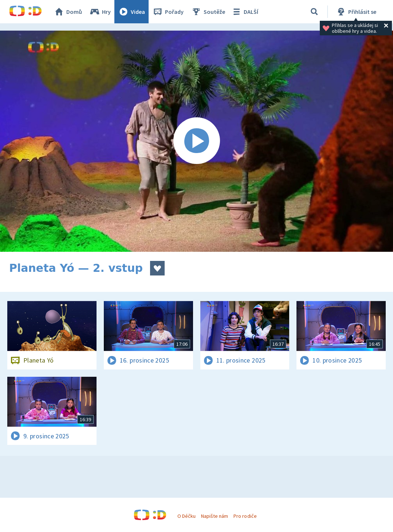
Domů (68, 12)
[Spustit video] (196, 141)
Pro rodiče (245, 516)
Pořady (168, 12)
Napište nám (215, 516)
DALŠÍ (245, 12)
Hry (100, 12)
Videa (131, 12)
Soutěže (208, 12)
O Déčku (186, 516)
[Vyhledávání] (314, 12)
